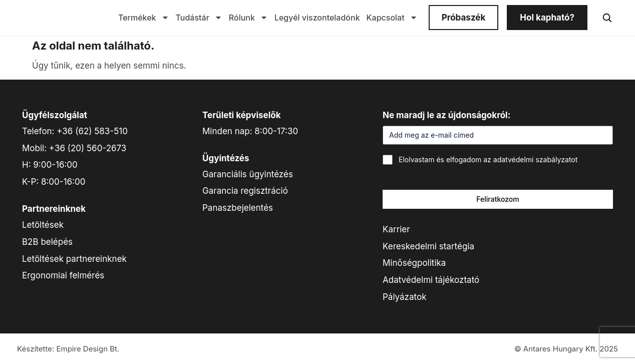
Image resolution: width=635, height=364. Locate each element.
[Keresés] (607, 18)
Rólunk (248, 18)
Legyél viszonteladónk (317, 18)
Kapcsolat (392, 18)
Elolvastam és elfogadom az (488, 159)
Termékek (144, 18)
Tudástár (199, 18)
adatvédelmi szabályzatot (536, 159)
